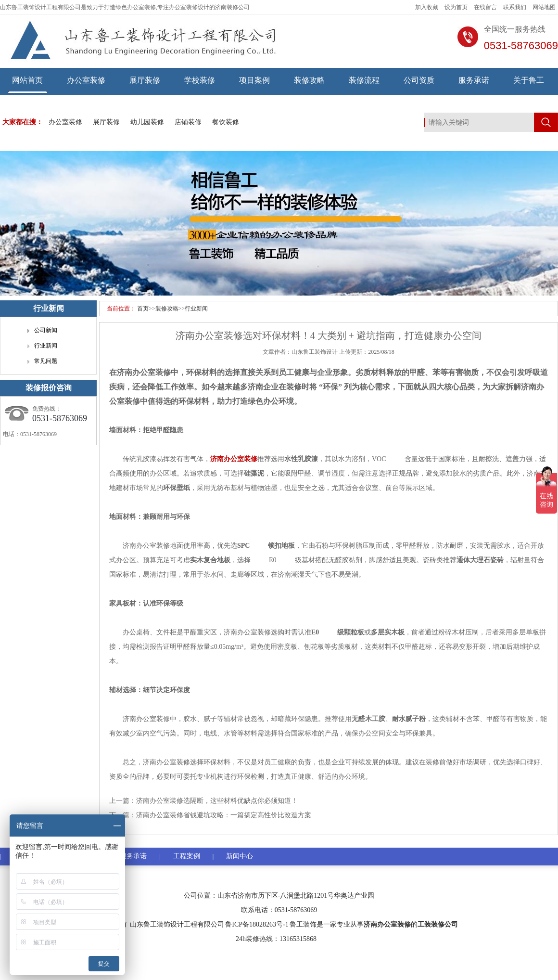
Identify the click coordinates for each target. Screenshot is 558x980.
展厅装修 (145, 80)
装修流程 (364, 80)
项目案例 (254, 80)
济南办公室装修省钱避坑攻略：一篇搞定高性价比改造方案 (224, 815)
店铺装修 (188, 122)
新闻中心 (240, 856)
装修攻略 (309, 80)
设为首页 (456, 7)
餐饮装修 (226, 122)
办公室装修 (86, 80)
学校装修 (200, 80)
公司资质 (419, 80)
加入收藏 (427, 7)
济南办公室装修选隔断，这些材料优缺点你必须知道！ (217, 801)
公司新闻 (46, 330)
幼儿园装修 (147, 122)
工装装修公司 (438, 924)
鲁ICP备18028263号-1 (257, 924)
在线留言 (485, 7)
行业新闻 (196, 309)
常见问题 (46, 361)
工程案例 (187, 856)
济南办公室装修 (387, 924)
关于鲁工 (529, 80)
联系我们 (515, 7)
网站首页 (27, 80)
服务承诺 (474, 80)
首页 (143, 309)
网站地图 (544, 7)
